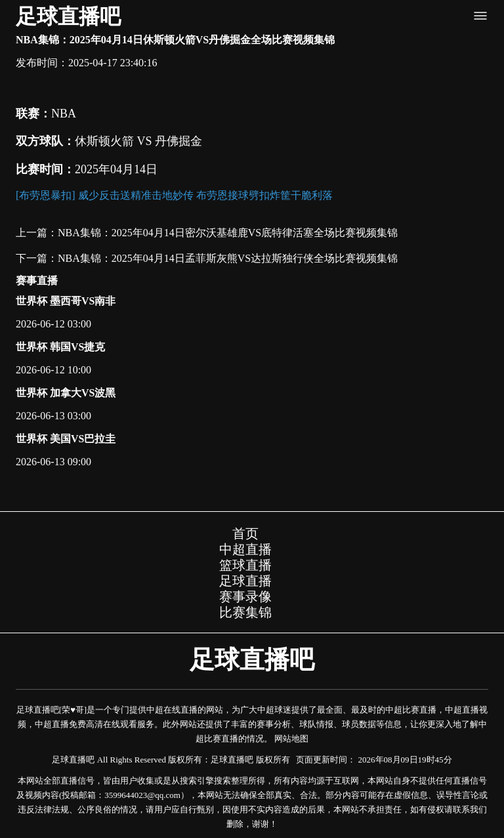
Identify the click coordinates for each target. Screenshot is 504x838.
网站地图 (291, 739)
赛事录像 (245, 597)
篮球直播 (245, 565)
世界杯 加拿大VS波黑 (66, 393)
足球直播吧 (68, 16)
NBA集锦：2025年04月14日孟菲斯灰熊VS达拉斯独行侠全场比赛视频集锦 (228, 258)
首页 (245, 534)
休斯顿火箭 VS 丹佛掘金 (138, 141)
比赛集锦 (245, 612)
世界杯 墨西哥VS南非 (66, 301)
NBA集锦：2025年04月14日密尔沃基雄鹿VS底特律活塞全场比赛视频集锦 (228, 233)
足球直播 (245, 581)
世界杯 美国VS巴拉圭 (66, 439)
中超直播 (245, 549)
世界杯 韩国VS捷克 (60, 347)
